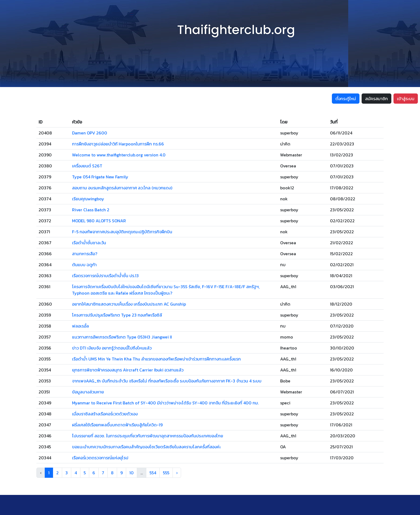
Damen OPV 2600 (90, 133)
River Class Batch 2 (91, 210)
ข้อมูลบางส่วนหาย (88, 392)
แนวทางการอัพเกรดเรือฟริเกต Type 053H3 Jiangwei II (122, 337)
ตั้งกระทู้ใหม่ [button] (346, 99)
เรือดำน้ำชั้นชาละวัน (89, 243)
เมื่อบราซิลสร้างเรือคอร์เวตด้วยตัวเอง (105, 414)
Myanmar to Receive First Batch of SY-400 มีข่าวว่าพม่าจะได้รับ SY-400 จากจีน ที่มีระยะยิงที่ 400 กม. (165, 403)
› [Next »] (177, 473)
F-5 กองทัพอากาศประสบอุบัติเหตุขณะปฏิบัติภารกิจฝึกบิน (122, 232)
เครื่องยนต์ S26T (87, 166)
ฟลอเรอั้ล (80, 326)
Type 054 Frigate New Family (100, 177)
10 (132, 473)
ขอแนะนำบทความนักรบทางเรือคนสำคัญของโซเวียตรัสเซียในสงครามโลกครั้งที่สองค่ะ (146, 447)
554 (153, 473)
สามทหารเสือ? (85, 254)
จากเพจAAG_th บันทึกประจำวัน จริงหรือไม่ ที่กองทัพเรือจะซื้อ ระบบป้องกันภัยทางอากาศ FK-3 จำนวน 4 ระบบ (167, 381)
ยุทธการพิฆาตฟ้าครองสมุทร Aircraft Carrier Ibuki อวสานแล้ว (128, 370)
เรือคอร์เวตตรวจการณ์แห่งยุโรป (100, 458)
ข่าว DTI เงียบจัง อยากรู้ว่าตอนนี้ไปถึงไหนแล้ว (112, 348)
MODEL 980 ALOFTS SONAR (99, 221)
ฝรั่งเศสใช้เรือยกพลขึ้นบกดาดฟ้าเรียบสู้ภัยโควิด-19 (117, 425)
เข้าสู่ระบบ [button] (406, 99)
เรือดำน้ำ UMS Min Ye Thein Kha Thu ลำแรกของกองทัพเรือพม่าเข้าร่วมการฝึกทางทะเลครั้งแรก (156, 359)
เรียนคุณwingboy (88, 199)
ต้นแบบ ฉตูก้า (84, 265)
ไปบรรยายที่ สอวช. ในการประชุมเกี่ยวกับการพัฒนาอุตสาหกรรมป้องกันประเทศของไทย (148, 436)
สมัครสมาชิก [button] (376, 99)
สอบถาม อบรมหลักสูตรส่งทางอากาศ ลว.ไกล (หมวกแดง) (122, 188)
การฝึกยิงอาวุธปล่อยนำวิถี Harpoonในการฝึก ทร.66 (118, 144)
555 (166, 473)
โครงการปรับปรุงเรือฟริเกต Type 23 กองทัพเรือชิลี (117, 315)
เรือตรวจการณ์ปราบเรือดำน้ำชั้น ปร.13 (105, 276)
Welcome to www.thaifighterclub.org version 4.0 (119, 155)
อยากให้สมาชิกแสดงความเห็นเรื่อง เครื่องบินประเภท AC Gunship (129, 304)
